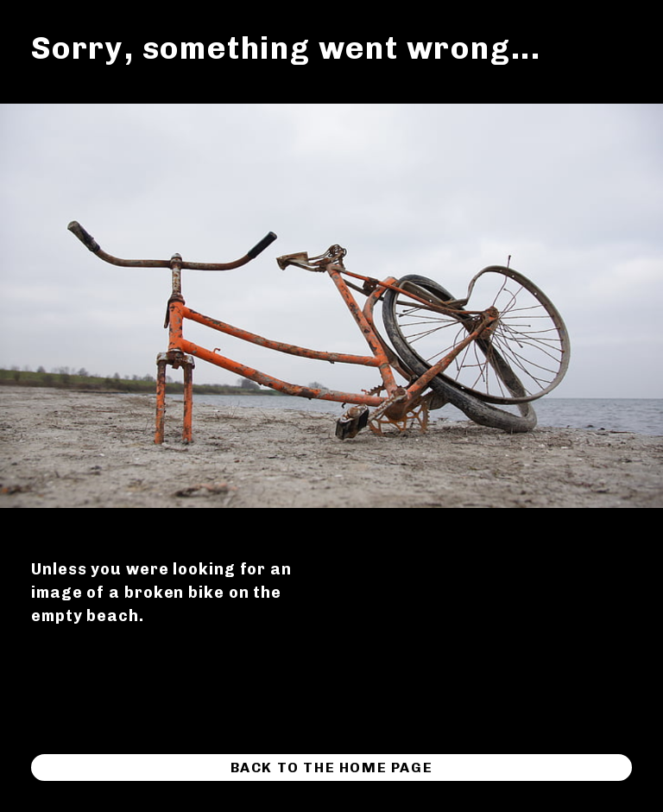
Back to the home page (332, 768)
